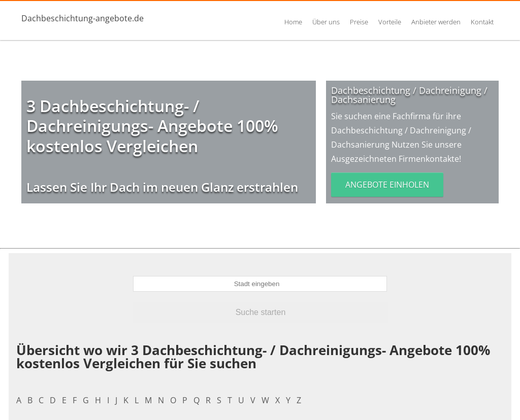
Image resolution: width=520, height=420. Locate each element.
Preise (359, 22)
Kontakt (482, 22)
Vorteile (390, 22)
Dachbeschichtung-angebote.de (83, 18)
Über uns (326, 22)
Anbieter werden (436, 22)
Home (293, 22)
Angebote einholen (387, 185)
